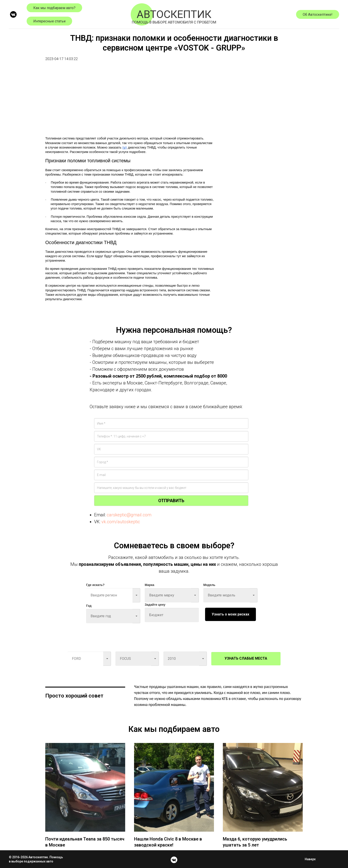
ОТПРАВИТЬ (171, 501)
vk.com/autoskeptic (121, 522)
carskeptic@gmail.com (129, 515)
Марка (149, 585)
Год (89, 606)
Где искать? (95, 585)
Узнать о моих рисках (230, 614)
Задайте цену (155, 605)
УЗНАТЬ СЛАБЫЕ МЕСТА (246, 658)
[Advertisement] (130, 102)
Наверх (311, 859)
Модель (209, 585)
